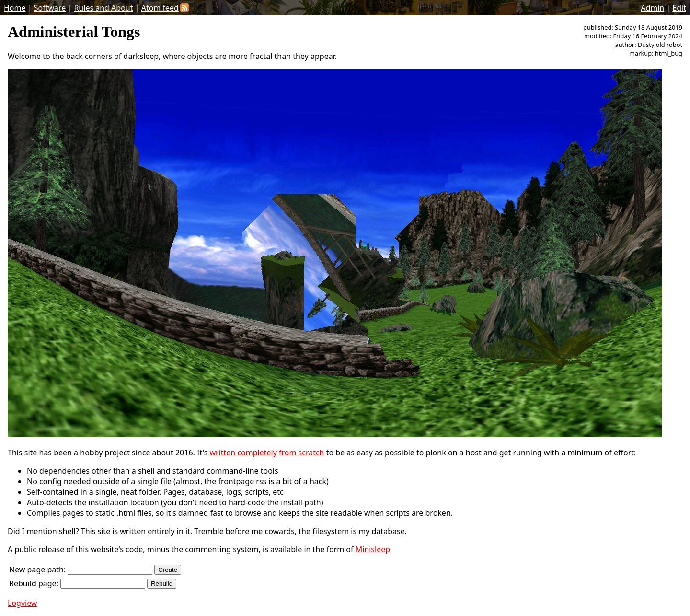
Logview (22, 603)
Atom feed (165, 8)
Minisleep (373, 549)
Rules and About (103, 8)
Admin (652, 8)
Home (15, 8)
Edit (679, 8)
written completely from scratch (267, 453)
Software (50, 8)
